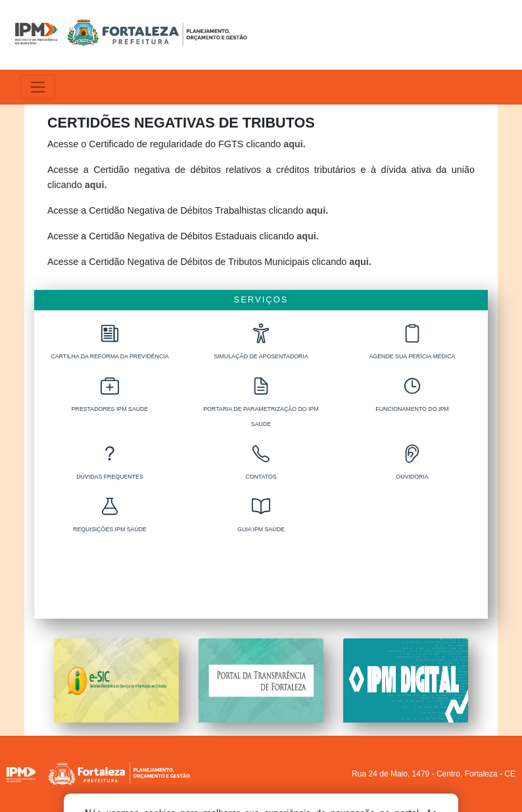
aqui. (295, 144)
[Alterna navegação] (38, 87)
